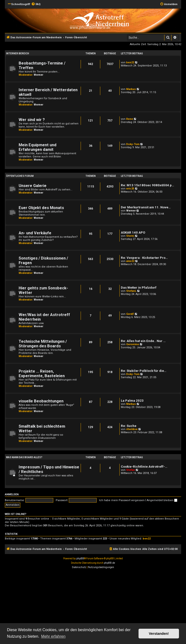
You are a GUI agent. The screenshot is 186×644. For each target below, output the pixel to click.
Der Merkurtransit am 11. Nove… (146, 207)
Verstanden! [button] (159, 634)
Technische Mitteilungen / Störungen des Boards (43, 344)
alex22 (130, 261)
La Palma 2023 (132, 401)
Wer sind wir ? (32, 120)
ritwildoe (132, 429)
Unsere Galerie (33, 186)
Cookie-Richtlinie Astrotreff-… (144, 467)
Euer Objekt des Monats (41, 208)
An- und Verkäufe (35, 233)
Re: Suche (129, 426)
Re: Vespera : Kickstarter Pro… (144, 258)
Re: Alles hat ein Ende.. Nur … (143, 341)
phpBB (80, 558)
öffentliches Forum (20, 176)
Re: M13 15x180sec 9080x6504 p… (147, 185)
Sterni (130, 236)
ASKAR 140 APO (133, 232)
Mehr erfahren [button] (53, 636)
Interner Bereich (18, 53)
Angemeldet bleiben (162, 500)
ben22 (130, 62)
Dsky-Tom (133, 144)
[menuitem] (36, 4)
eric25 (130, 189)
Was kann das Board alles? (24, 457)
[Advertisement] (93, 607)
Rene (130, 119)
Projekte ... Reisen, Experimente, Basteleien (42, 374)
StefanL (131, 291)
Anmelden (12, 494)
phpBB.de (109, 563)
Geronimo (133, 344)
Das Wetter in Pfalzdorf (139, 288)
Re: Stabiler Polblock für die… (144, 371)
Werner (38, 75)
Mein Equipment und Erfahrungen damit (38, 147)
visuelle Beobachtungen (41, 401)
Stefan (131, 470)
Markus (131, 89)
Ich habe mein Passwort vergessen (122, 500)
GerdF (130, 314)
